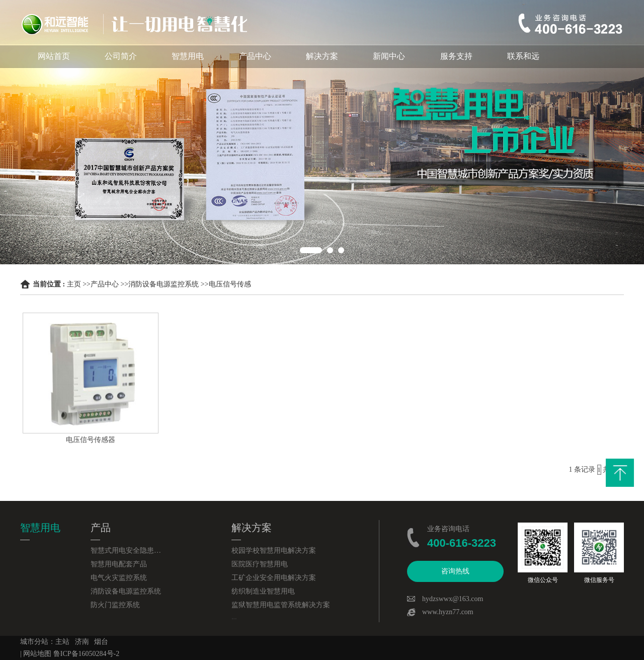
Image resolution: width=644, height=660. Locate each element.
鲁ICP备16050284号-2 (86, 654)
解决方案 (322, 56)
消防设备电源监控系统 (164, 284)
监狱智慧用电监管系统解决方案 (281, 605)
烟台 (101, 642)
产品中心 (255, 56)
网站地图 (37, 654)
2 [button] (330, 250)
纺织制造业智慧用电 (263, 591)
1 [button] (311, 250)
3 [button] (341, 250)
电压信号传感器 (91, 440)
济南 (82, 642)
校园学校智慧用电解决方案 (274, 551)
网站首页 (54, 56)
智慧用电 (188, 56)
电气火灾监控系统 (119, 578)
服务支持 (456, 56)
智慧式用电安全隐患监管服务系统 (126, 551)
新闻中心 (389, 56)
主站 (62, 642)
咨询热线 (455, 571)
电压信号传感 (230, 284)
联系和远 (523, 56)
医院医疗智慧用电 (260, 564)
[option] (322, 132)
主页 (74, 284)
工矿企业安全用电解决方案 (274, 578)
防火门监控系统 (115, 605)
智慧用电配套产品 (119, 564)
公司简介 (121, 56)
